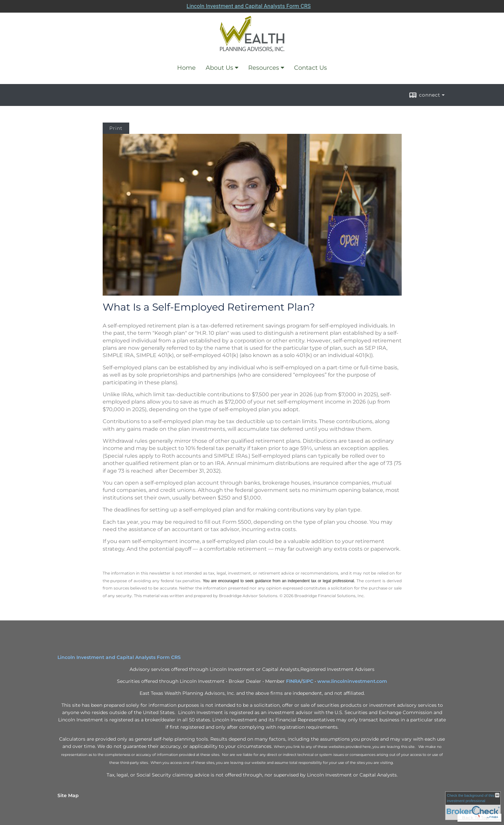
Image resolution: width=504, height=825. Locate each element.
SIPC (308, 681)
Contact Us (310, 68)
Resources (264, 68)
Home (186, 68)
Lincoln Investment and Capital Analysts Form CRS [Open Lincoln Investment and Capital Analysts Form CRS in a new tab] (249, 6)
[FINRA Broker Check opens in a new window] (473, 806)
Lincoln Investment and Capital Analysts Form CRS (119, 657)
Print (116, 128)
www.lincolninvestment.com (352, 681)
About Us (219, 68)
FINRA (293, 681)
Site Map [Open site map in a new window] (68, 795)
